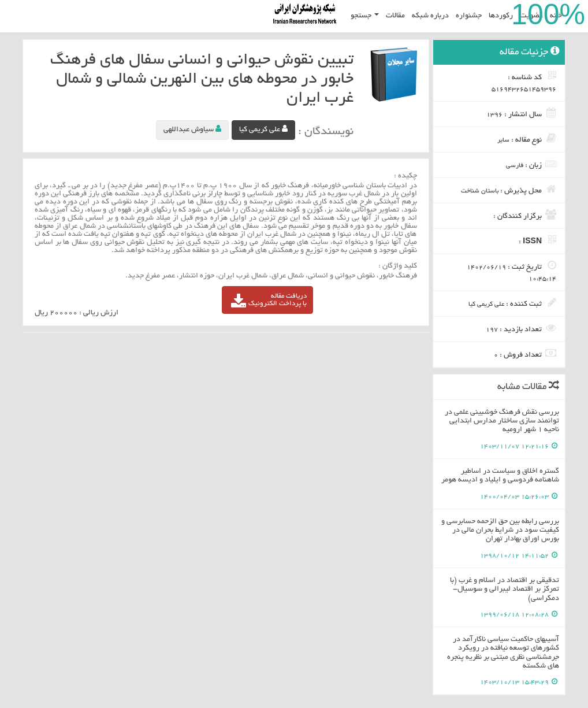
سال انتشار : (521, 113)
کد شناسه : (524, 82)
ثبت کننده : (512, 303)
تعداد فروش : (525, 354)
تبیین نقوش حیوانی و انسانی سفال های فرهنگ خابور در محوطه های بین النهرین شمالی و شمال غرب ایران (202, 80)
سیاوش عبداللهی (192, 129)
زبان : (531, 164)
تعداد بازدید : (521, 328)
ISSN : (537, 240)
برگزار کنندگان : (525, 215)
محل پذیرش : (509, 190)
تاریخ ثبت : (511, 271)
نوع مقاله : (527, 139)
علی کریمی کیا (263, 129)
